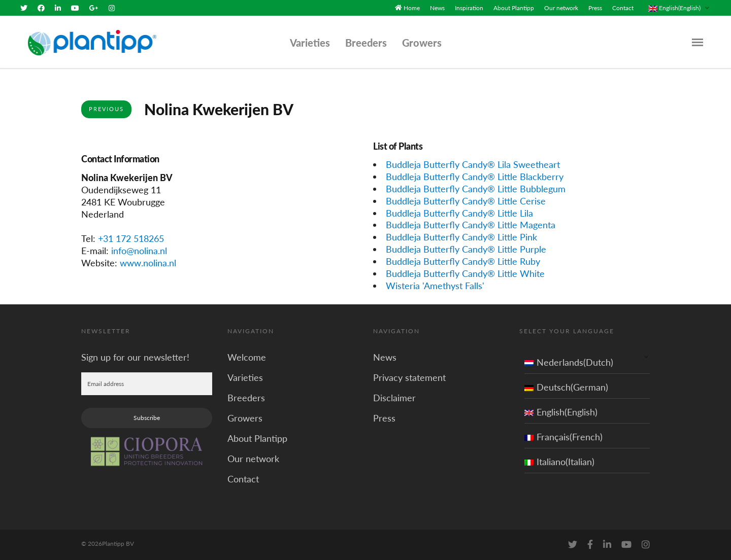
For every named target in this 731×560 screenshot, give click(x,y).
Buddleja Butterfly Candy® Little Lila (459, 213)
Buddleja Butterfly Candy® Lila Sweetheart (473, 164)
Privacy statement (409, 377)
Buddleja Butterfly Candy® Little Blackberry (475, 177)
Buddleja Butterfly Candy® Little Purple (466, 249)
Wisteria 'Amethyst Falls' (435, 286)
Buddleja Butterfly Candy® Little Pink (461, 237)
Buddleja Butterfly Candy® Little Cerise (466, 200)
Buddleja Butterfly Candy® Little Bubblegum (476, 188)
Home (412, 8)
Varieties (310, 43)
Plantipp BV (118, 544)
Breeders (366, 43)
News (437, 8)
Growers (422, 43)
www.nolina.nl (148, 263)
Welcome (247, 357)
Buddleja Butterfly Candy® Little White (465, 273)
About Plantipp (514, 8)
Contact (623, 8)
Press (595, 8)
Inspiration (469, 8)
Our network (561, 8)
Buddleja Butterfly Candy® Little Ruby (463, 261)
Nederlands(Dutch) (569, 362)
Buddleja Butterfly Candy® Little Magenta (471, 225)
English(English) (561, 412)
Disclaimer (394, 398)
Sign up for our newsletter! (135, 357)
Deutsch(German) (566, 387)
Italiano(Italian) (559, 462)
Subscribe (147, 418)
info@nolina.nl (139, 251)
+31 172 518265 (131, 238)
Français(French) (563, 437)
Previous (106, 109)
